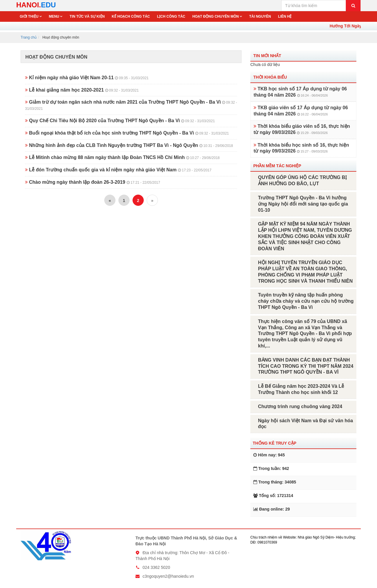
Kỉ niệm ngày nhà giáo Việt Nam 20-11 (87, 78)
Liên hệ (285, 16)
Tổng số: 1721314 (273, 496)
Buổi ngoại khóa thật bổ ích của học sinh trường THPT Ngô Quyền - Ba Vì (127, 133)
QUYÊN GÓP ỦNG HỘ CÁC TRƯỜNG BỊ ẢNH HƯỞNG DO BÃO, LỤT (302, 180)
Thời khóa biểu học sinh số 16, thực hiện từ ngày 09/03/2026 (301, 148)
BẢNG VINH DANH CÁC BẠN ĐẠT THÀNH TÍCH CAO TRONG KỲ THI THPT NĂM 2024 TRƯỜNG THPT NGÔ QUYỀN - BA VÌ (306, 366)
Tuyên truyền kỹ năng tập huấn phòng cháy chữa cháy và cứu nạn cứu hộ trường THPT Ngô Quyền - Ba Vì (306, 301)
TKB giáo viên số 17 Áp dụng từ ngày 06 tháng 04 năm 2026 (301, 111)
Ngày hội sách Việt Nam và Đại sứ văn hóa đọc (305, 424)
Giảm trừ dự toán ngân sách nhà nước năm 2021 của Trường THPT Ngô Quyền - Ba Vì (131, 105)
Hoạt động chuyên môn (216, 16)
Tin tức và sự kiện (87, 16)
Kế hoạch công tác (131, 16)
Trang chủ (29, 37)
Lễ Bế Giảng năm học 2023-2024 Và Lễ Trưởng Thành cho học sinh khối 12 (301, 389)
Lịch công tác (171, 16)
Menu (55, 16)
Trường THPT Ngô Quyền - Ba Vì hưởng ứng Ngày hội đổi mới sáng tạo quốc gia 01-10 (303, 204)
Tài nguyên (260, 16)
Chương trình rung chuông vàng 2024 (300, 406)
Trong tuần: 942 (271, 468)
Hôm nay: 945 (269, 455)
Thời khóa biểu (270, 77)
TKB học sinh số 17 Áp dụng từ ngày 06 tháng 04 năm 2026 (300, 92)
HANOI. (36, 5)
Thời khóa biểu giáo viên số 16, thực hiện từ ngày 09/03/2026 (302, 129)
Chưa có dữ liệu (265, 64)
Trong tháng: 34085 (275, 482)
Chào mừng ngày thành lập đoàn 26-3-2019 (93, 182)
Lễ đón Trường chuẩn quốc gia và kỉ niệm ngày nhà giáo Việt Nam (118, 170)
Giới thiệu (30, 16)
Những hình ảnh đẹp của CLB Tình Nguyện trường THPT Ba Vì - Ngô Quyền (129, 145)
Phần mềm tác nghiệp (277, 166)
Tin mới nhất (267, 56)
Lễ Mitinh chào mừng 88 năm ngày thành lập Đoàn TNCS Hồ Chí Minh (122, 157)
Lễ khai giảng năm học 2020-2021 (82, 90)
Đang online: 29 (272, 509)
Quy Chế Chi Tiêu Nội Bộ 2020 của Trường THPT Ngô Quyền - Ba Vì (120, 121)
